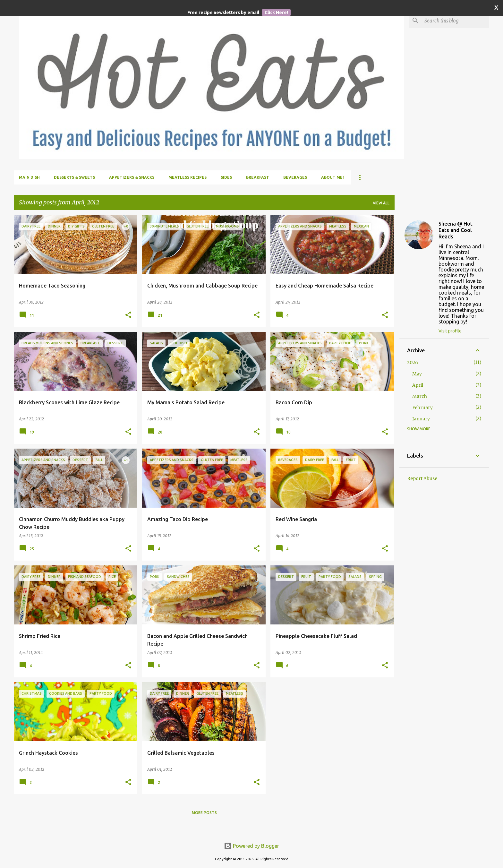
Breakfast (258, 177)
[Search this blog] (456, 21)
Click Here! (276, 13)
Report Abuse (422, 478)
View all (381, 203)
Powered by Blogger (251, 846)
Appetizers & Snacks (132, 177)
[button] (128, 315)
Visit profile (450, 331)
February (422, 408)
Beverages (295, 177)
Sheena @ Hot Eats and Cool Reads (456, 230)
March (420, 396)
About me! (332, 177)
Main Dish (29, 177)
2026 (413, 363)
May (417, 374)
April (418, 385)
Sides (226, 177)
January (421, 419)
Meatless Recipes (188, 177)
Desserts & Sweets (74, 177)
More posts (204, 813)
